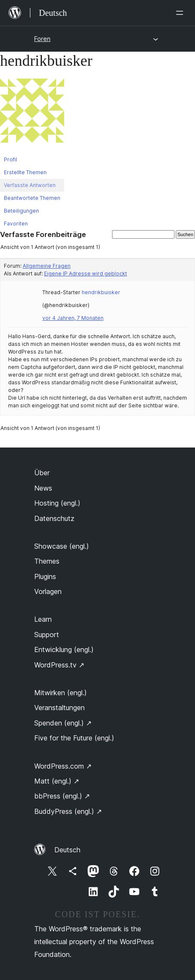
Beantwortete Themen (32, 198)
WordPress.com (63, 766)
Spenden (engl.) (63, 723)
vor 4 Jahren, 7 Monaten (73, 318)
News (43, 488)
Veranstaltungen (59, 708)
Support (47, 635)
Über (42, 473)
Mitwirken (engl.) (61, 693)
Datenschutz (54, 518)
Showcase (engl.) (62, 546)
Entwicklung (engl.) (64, 649)
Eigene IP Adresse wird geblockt (86, 274)
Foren (42, 39)
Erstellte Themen (25, 172)
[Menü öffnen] (181, 13)
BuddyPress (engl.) (68, 811)
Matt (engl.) (57, 781)
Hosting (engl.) (57, 503)
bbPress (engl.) (62, 796)
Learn (43, 619)
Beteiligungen (21, 211)
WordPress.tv (59, 665)
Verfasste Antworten (30, 185)
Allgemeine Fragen (47, 266)
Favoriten (16, 224)
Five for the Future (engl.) (74, 738)
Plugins (45, 576)
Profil (10, 159)
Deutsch (67, 850)
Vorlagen (48, 591)
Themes (47, 561)
